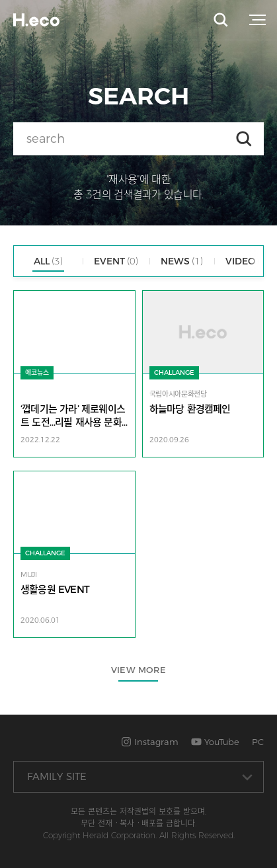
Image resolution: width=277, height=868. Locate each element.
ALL (48, 261)
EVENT (116, 261)
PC (258, 742)
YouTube (215, 742)
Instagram (150, 742)
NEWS (182, 261)
